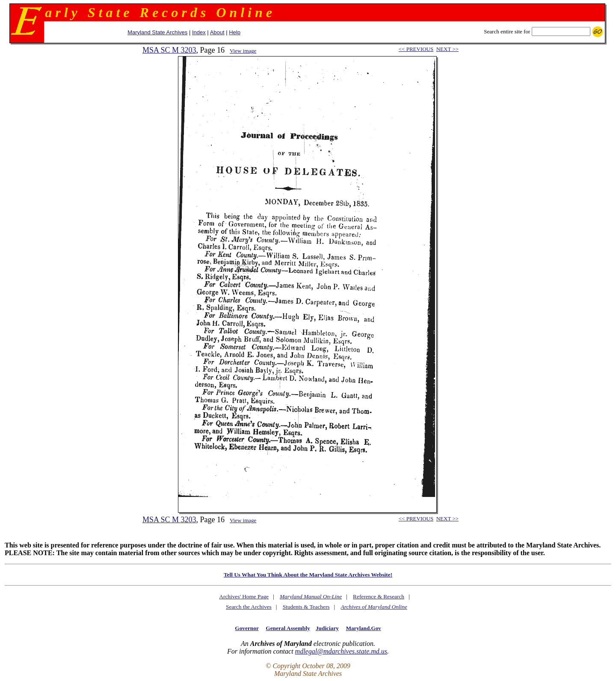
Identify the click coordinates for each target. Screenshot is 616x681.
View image (243, 51)
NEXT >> (447, 49)
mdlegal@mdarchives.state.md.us (341, 651)
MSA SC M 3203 (169, 50)
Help (235, 32)
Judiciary (327, 628)
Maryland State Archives (157, 32)
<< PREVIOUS (416, 49)
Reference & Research (379, 596)
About (217, 32)
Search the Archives (249, 607)
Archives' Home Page (244, 596)
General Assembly (288, 628)
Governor (247, 628)
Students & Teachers (306, 607)
